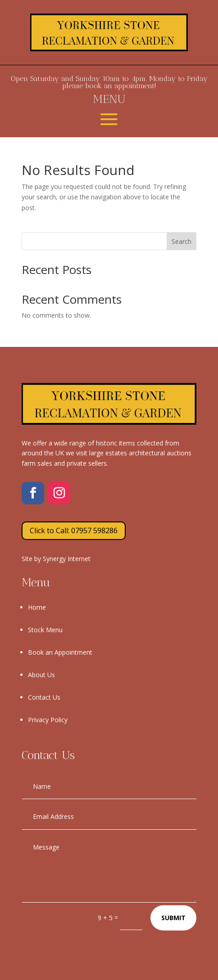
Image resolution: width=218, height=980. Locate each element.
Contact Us (44, 697)
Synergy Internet (67, 559)
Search (182, 241)
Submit (173, 918)
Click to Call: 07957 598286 (74, 530)
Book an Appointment (60, 652)
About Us (41, 675)
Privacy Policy (48, 720)
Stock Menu (45, 630)
